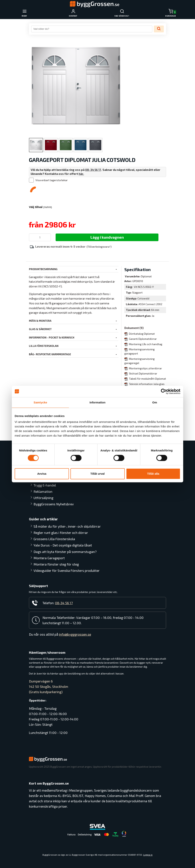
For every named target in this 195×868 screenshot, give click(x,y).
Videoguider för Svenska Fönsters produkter (59, 568)
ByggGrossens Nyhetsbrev (54, 483)
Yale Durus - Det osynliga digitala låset (59, 532)
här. (81, 174)
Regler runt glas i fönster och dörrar (61, 517)
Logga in (148, 855)
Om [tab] (155, 402)
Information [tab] (97, 402)
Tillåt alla (153, 474)
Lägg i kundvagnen (107, 237)
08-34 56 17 (93, 170)
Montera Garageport (49, 553)
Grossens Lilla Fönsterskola (54, 523)
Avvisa (42, 474)
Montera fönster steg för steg (56, 559)
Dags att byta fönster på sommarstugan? (52, 544)
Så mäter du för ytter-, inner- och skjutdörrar (58, 508)
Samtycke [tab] (40, 402)
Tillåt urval (98, 474)
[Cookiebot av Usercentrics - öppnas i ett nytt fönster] (164, 391)
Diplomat (146, 276)
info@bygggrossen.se (75, 634)
